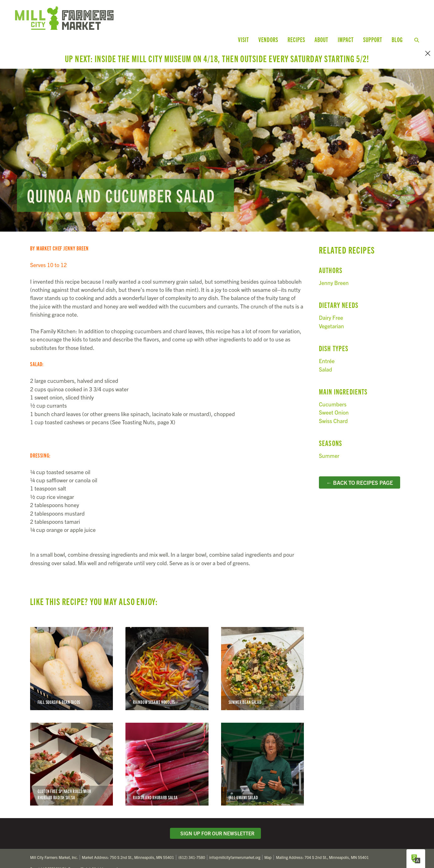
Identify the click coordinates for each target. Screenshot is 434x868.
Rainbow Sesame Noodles (167, 647)
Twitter (370, 851)
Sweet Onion (334, 391)
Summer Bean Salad (262, 647)
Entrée (327, 339)
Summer (329, 434)
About (321, 39)
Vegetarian (331, 304)
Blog (397, 39)
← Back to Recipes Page (360, 461)
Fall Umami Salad (262, 742)
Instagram (397, 851)
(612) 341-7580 (192, 836)
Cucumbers (333, 382)
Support (373, 39)
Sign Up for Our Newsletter (215, 812)
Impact (346, 39)
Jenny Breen (334, 261)
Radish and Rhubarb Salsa (167, 742)
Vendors (268, 39)
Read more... (217, 129)
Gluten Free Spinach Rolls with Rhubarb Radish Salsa (71, 742)
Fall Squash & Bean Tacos (71, 647)
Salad (325, 348)
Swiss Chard (333, 399)
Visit (243, 39)
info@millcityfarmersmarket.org (235, 836)
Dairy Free (331, 296)
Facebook (384, 851)
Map (268, 836)
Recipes (296, 39)
